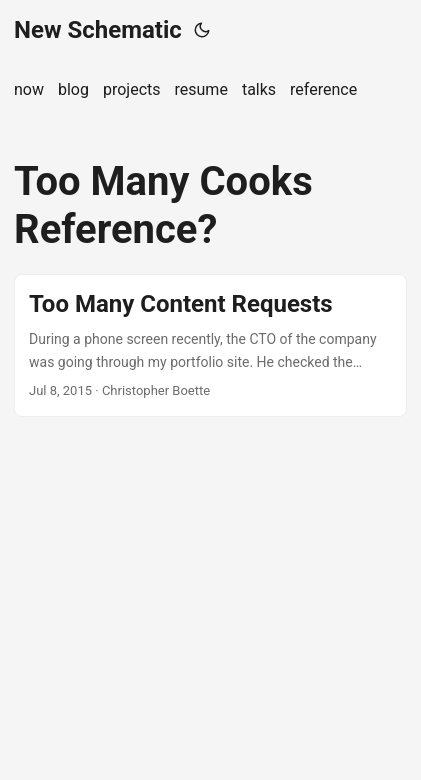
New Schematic (98, 30)
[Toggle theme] (202, 30)
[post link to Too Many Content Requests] (210, 345)
